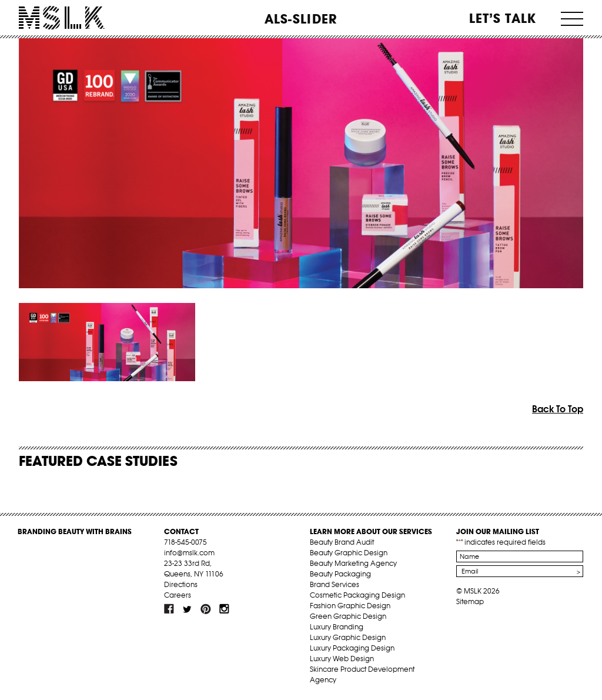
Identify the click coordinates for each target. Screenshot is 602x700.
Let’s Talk (503, 18)
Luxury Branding (337, 627)
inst (224, 609)
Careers (178, 595)
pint (206, 609)
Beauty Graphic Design (349, 553)
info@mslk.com (189, 553)
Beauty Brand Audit (342, 542)
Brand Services (335, 584)
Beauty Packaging (340, 574)
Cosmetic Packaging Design (357, 595)
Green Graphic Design (348, 616)
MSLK (62, 18)
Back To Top (558, 409)
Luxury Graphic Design (348, 637)
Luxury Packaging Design (352, 648)
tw (188, 609)
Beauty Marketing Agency (353, 563)
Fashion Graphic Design (350, 606)
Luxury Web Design (342, 659)
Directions (181, 584)
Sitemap (470, 601)
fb (169, 609)
